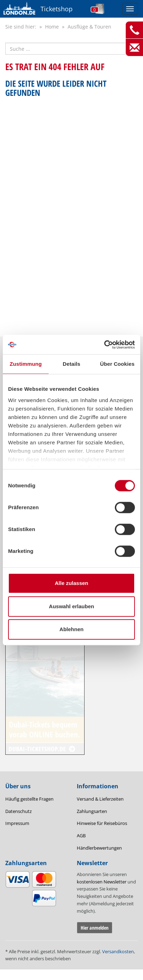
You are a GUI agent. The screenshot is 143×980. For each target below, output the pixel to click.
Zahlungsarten (92, 811)
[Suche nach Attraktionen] (71, 49)
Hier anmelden (95, 928)
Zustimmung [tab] (26, 364)
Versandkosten (118, 951)
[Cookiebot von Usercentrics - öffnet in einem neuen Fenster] (104, 345)
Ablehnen (71, 629)
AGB (81, 836)
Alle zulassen (71, 583)
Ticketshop (57, 9)
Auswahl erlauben (71, 606)
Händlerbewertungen (99, 848)
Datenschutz (18, 811)
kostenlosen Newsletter (102, 882)
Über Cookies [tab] (117, 364)
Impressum (17, 823)
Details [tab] (71, 364)
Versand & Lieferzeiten (100, 799)
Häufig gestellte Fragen (29, 799)
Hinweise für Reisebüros (102, 823)
